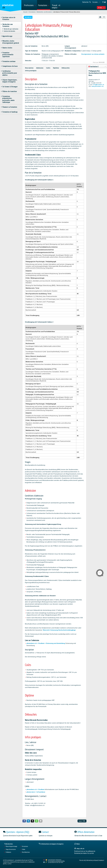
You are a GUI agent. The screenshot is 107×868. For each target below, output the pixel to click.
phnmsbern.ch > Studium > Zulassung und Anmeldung (46, 643)
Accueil (25, 12)
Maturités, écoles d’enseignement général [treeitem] (11, 42)
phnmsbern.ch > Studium (36, 789)
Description (29, 68)
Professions (8, 852)
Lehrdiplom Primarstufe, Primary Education (67, 12)
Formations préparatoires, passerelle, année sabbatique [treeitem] (8, 99)
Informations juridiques (92, 860)
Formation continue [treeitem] (9, 61)
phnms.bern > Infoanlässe (36, 792)
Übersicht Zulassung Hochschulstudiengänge (59, 630)
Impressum (101, 860)
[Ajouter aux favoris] (104, 17)
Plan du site (82, 860)
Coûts (48, 68)
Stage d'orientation (11, 849)
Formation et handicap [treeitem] (10, 112)
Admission (40, 68)
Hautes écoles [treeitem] (7, 48)
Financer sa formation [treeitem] (10, 107)
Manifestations (26, 852)
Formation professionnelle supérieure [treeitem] (8, 55)
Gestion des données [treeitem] (9, 31)
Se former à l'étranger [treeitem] (10, 87)
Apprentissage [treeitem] (7, 36)
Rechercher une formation (44, 12)
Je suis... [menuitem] (101, 8)
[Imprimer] (100, 17)
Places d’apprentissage (11, 846)
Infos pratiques (31, 71)
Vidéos (23, 849)
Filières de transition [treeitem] (10, 91)
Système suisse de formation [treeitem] (9, 18)
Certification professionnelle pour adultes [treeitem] (10, 73)
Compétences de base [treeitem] (10, 66)
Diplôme (56, 68)
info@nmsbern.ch (99, 85)
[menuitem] (30, 5)
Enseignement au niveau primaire (93, 54)
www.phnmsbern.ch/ (98, 86)
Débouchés (66, 68)
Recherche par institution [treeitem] (11, 29)
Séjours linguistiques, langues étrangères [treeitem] (10, 81)
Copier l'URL (82, 821)
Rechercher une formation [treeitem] (8, 25)
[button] (24, 821)
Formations (32, 12)
